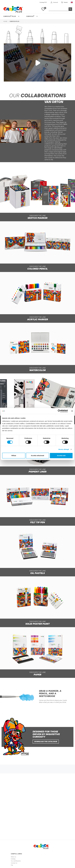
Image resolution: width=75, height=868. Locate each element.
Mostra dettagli (64, 449)
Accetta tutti (61, 456)
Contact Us (14, 863)
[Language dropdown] (72, 2)
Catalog (13, 859)
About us (13, 857)
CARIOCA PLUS (10, 16)
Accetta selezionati (37, 456)
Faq (12, 865)
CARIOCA (30, 16)
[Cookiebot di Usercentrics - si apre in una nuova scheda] (59, 411)
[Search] (60, 9)
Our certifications (16, 861)
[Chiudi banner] (72, 411)
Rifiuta (14, 456)
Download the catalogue (46, 742)
